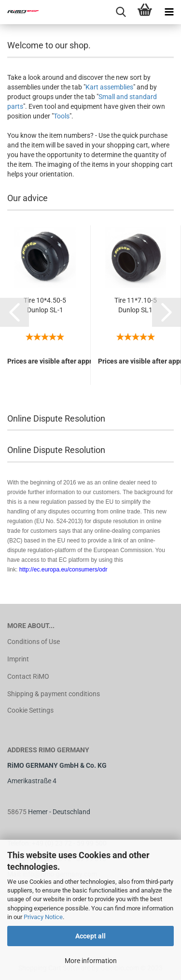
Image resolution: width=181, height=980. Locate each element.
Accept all (90, 936)
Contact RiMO (28, 676)
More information (91, 961)
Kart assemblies (109, 87)
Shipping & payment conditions (54, 694)
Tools (62, 116)
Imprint (18, 659)
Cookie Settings (30, 710)
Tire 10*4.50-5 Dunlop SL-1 (45, 305)
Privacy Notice (43, 917)
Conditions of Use (34, 642)
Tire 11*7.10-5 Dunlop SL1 (136, 305)
